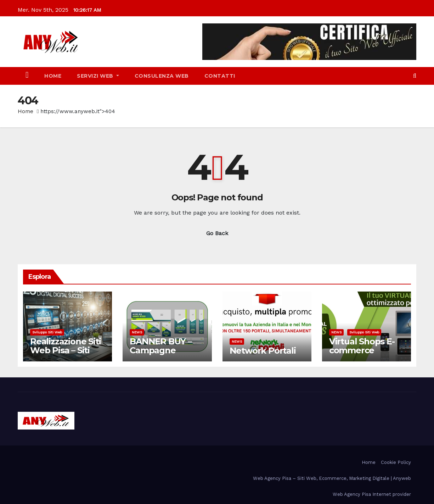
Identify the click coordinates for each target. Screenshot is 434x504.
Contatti (220, 76)
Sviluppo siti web (47, 332)
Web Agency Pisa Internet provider (372, 494)
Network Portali (263, 351)
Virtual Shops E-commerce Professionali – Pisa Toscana (362, 355)
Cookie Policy (396, 462)
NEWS (137, 332)
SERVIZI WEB (98, 76)
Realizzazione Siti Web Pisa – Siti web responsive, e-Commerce (65, 355)
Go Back (217, 233)
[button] (415, 76)
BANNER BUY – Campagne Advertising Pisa (163, 350)
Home (53, 76)
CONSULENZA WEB (162, 76)
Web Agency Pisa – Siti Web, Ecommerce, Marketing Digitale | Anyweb (332, 478)
